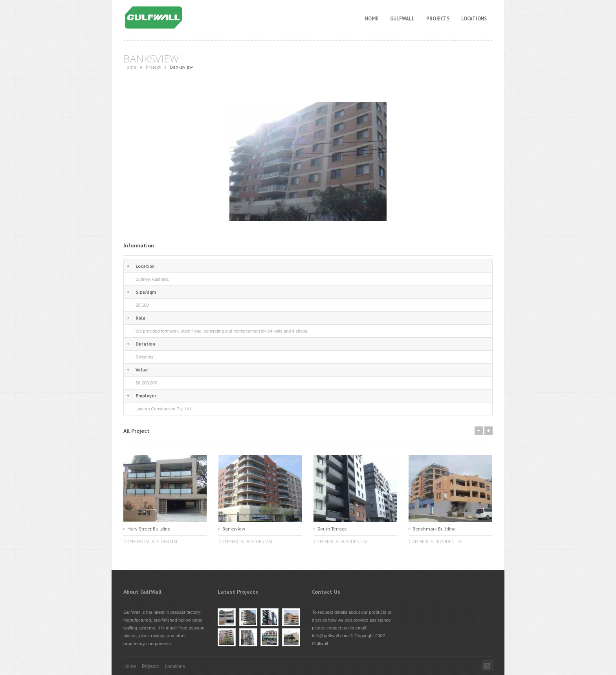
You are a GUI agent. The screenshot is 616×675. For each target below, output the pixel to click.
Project (153, 67)
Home (372, 18)
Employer (146, 396)
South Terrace (332, 529)
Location (145, 266)
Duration (145, 344)
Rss (487, 666)
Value (142, 370)
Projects (438, 18)
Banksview (234, 529)
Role (140, 318)
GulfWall (402, 18)
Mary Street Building (149, 529)
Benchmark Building (434, 529)
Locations (474, 18)
